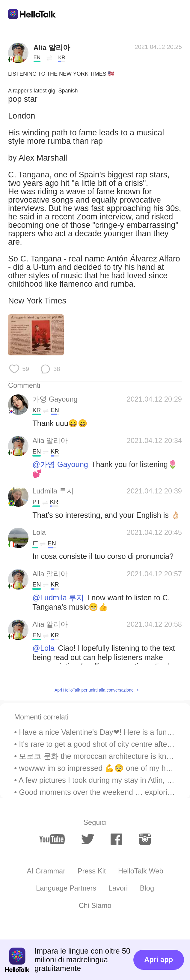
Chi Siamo (95, 906)
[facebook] (116, 839)
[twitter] (88, 839)
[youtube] (52, 839)
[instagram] (145, 839)
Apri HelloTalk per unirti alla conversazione (94, 690)
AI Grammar (46, 871)
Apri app (159, 960)
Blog (147, 888)
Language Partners (66, 888)
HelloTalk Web (141, 871)
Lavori (118, 888)
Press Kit (92, 871)
